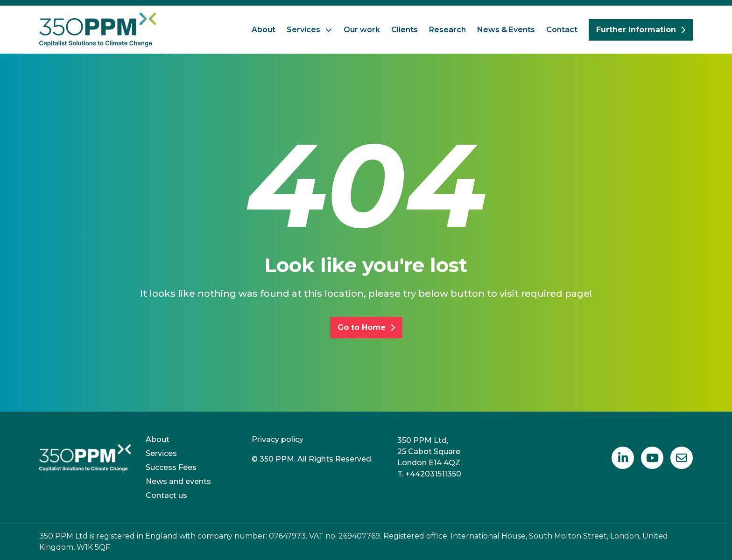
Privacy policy (278, 439)
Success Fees (171, 467)
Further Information (641, 30)
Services (303, 30)
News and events (178, 481)
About (264, 30)
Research (447, 30)
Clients (405, 30)
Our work (362, 30)
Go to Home (366, 327)
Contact (562, 30)
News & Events (506, 30)
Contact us (166, 495)
